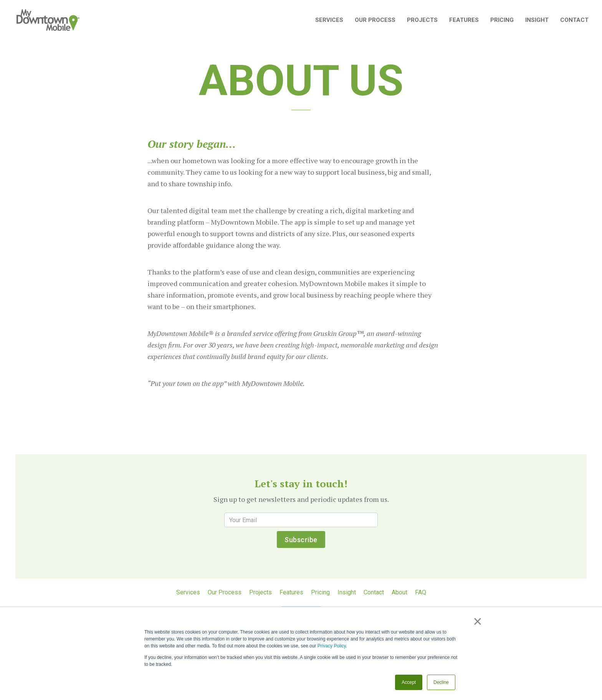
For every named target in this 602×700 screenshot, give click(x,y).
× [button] (477, 621)
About (399, 592)
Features (464, 20)
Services (188, 592)
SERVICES (329, 20)
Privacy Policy (332, 646)
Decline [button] (441, 682)
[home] (48, 20)
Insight (537, 20)
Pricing (502, 20)
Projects (422, 20)
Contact (574, 20)
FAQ (421, 592)
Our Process (375, 20)
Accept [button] (409, 682)
